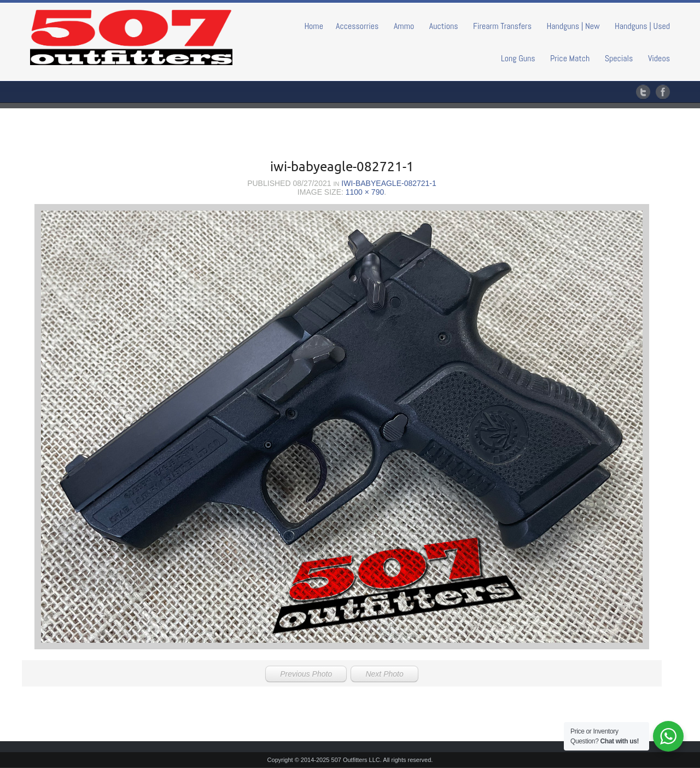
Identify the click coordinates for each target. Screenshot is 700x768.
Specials (619, 58)
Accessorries (357, 26)
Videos (659, 58)
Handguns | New (573, 26)
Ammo (404, 26)
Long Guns (518, 58)
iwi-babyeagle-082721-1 (389, 183)
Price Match (570, 58)
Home (314, 26)
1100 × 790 (365, 192)
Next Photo (384, 674)
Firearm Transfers (502, 26)
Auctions (444, 26)
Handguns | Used (642, 26)
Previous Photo (306, 674)
